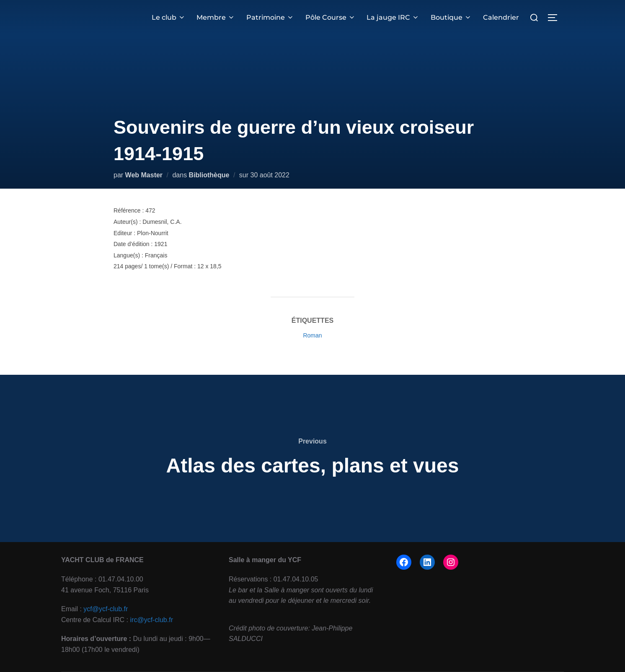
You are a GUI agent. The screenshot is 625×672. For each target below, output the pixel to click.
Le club (169, 17)
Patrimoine (271, 17)
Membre (217, 17)
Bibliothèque (209, 175)
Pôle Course (331, 17)
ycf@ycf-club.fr (106, 609)
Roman (312, 335)
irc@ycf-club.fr (152, 620)
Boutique (451, 17)
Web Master (144, 175)
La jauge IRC (393, 17)
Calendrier (501, 17)
